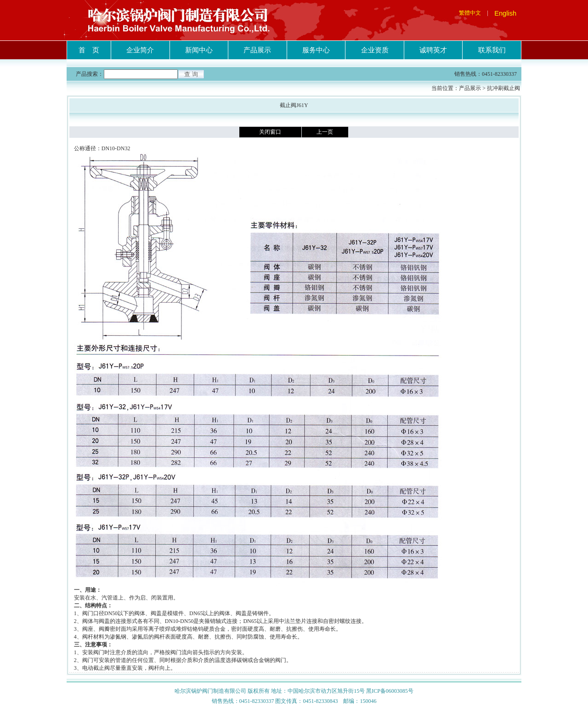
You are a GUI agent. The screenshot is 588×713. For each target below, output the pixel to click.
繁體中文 (470, 13)
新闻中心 (199, 50)
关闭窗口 (270, 132)
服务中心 (316, 50)
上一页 (325, 132)
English (505, 13)
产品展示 (257, 50)
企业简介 (140, 50)
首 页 (89, 50)
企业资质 (375, 50)
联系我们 (492, 50)
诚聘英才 (433, 50)
